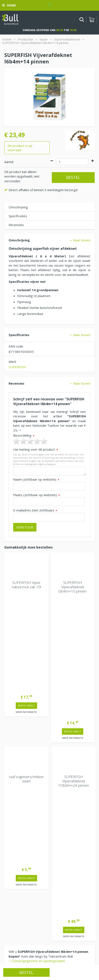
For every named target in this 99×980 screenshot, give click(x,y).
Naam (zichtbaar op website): (36, 479)
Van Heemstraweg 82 (21, 882)
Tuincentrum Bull (17, 875)
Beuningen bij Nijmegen (22, 889)
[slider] (30, 441)
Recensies (16, 225)
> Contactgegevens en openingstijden (37, 715)
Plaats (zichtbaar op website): (37, 495)
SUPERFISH (17, 367)
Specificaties (18, 216)
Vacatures (12, 864)
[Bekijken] (91, 19)
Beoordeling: (24, 435)
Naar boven (82, 240)
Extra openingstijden (20, 785)
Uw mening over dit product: (36, 449)
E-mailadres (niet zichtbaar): (35, 510)
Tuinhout (45, 957)
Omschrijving (18, 207)
